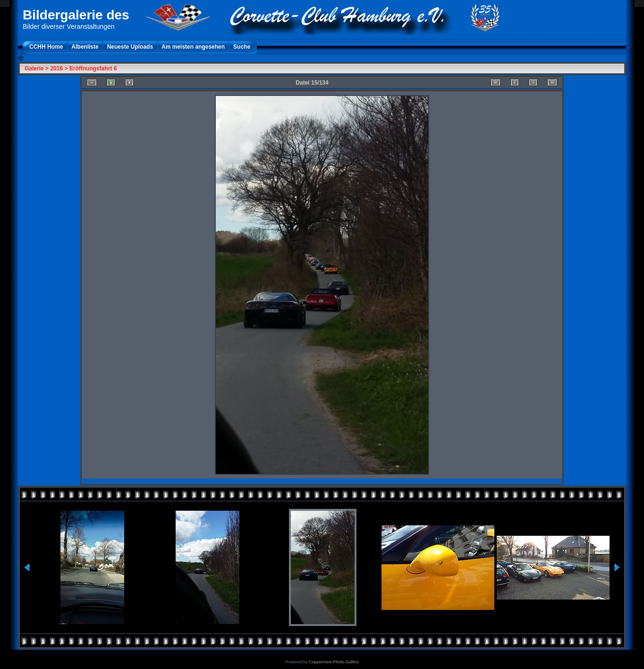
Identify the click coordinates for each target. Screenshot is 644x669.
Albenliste (85, 47)
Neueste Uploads (130, 47)
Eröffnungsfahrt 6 (93, 69)
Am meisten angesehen (193, 47)
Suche (242, 47)
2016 (56, 69)
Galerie (34, 69)
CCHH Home (46, 47)
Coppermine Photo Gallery (334, 662)
